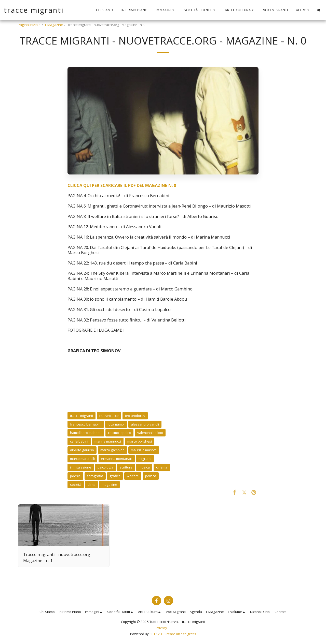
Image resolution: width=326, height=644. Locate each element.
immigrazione (81, 467)
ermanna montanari (117, 459)
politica (151, 476)
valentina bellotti (150, 433)
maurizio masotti (144, 450)
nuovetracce (109, 416)
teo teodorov (135, 416)
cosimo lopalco (119, 433)
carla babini (79, 441)
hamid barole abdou (86, 433)
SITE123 (156, 634)
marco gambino (112, 450)
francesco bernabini (86, 424)
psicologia (105, 467)
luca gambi (116, 424)
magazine (109, 485)
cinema (162, 467)
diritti (91, 485)
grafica (115, 476)
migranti (145, 459)
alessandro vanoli (145, 424)
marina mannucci (108, 441)
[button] (166, 10)
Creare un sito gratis (180, 634)
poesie (75, 476)
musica (144, 467)
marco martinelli (82, 459)
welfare (133, 476)
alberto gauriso (82, 450)
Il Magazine (54, 25)
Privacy (161, 628)
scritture (126, 467)
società (76, 485)
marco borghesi (140, 441)
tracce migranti (81, 416)
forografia (95, 476)
